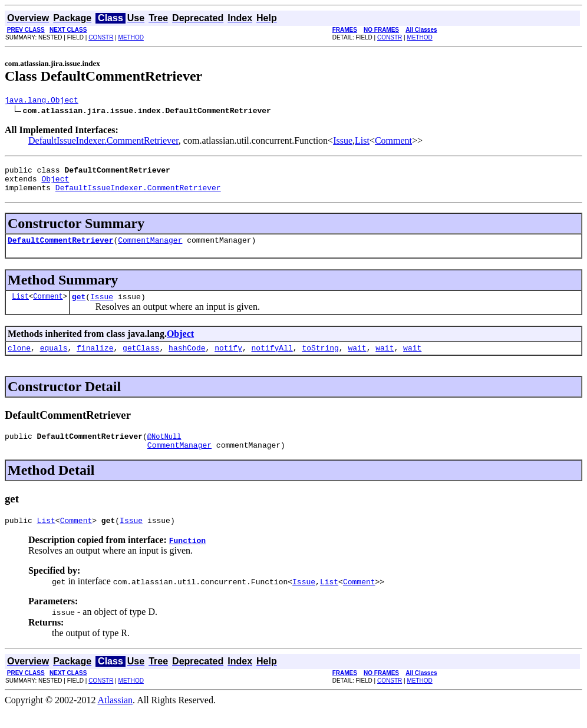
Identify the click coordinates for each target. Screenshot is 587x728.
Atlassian (116, 718)
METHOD (131, 37)
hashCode (187, 360)
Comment (393, 142)
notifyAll (272, 360)
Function (187, 558)
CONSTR (101, 37)
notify (228, 360)
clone (19, 360)
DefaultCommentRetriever (60, 249)
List (362, 142)
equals (54, 360)
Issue (343, 142)
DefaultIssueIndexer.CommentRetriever (103, 142)
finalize (95, 360)
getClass (141, 360)
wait (357, 360)
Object (55, 184)
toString (320, 360)
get (79, 307)
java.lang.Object (42, 101)
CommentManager (150, 249)
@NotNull (164, 450)
